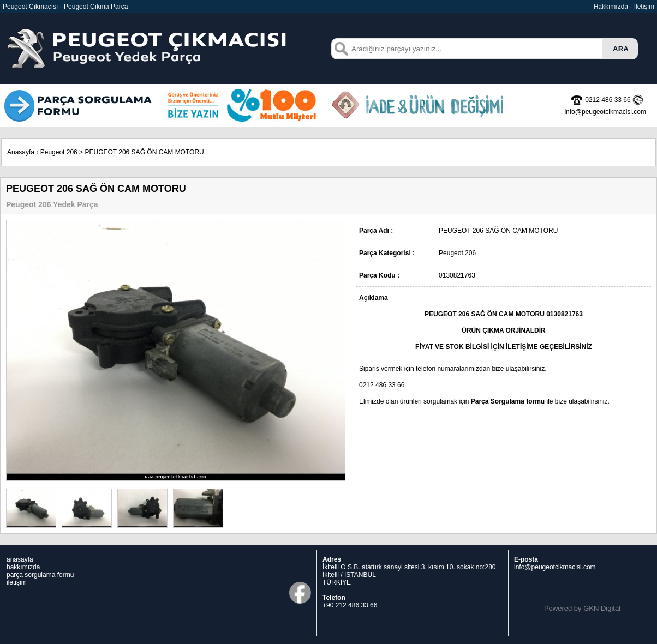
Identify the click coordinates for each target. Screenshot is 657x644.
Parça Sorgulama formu (508, 401)
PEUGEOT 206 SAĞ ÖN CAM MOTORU (144, 152)
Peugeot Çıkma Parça (96, 7)
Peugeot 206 (59, 152)
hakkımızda (23, 567)
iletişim (17, 582)
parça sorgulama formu (40, 575)
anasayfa (20, 559)
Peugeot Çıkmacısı (30, 7)
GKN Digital (602, 608)
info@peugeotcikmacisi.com (555, 567)
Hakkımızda (611, 7)
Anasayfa (21, 152)
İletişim (644, 7)
